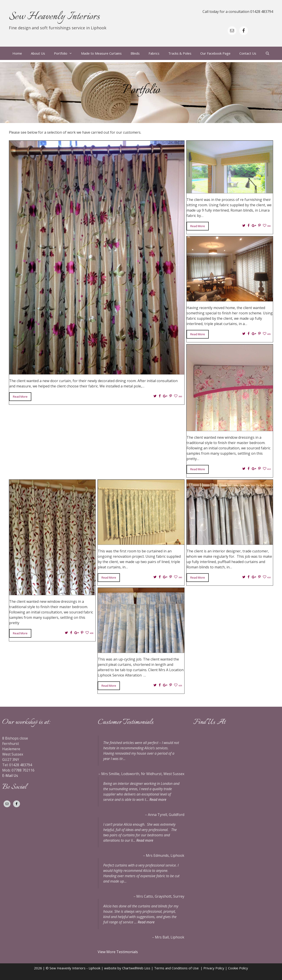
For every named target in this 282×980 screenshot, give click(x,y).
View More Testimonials (118, 952)
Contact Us (248, 53)
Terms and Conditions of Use (177, 968)
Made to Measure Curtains (101, 53)
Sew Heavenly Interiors (54, 17)
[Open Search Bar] (267, 53)
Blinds (135, 53)
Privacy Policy (214, 968)
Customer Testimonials (126, 722)
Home (17, 53)
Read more (158, 799)
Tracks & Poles (180, 53)
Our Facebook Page (215, 53)
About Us (38, 53)
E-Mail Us (10, 776)
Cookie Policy (238, 968)
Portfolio (65, 53)
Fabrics (154, 53)
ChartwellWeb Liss (136, 968)
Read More (20, 397)
